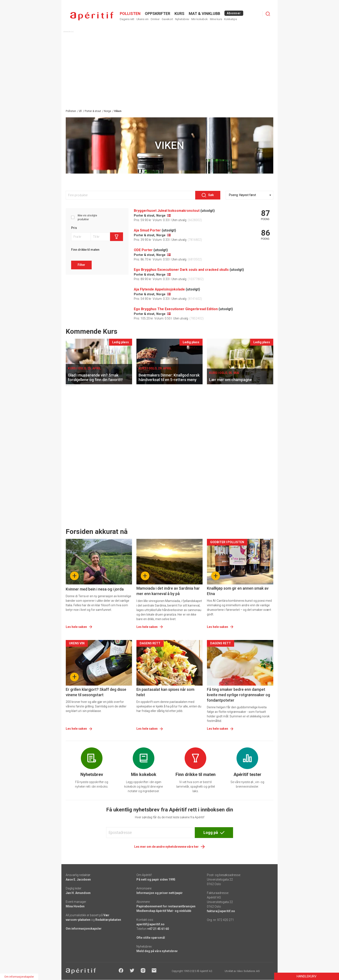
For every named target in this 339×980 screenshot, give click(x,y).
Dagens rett (127, 19)
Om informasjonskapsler (84, 929)
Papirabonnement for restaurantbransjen (166, 906)
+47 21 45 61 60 (158, 929)
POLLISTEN (130, 14)
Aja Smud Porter (147, 230)
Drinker (155, 19)
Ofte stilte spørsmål (151, 938)
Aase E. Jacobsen (78, 879)
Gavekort (167, 19)
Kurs (179, 14)
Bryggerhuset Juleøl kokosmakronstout (167, 211)
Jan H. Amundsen (78, 893)
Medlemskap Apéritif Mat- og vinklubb (164, 911)
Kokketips (231, 19)
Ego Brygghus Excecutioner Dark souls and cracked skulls (181, 270)
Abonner (234, 13)
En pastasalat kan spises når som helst (165, 692)
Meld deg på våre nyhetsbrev (157, 951)
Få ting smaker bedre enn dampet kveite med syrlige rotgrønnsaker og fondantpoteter (238, 695)
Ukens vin (142, 19)
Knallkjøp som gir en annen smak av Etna (238, 591)
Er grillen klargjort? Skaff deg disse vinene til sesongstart (96, 692)
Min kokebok (200, 19)
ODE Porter (143, 250)
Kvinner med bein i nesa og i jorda (95, 589)
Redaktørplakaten (108, 920)
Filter (81, 265)
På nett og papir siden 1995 (156, 879)
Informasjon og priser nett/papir (160, 893)
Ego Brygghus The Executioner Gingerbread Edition (176, 309)
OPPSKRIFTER (158, 14)
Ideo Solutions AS (248, 971)
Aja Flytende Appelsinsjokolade (159, 289)
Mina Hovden (75, 906)
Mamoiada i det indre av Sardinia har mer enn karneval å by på (168, 591)
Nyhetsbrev (182, 19)
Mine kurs (216, 19)
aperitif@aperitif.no (150, 924)
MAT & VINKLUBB (204, 14)
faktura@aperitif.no (221, 911)
